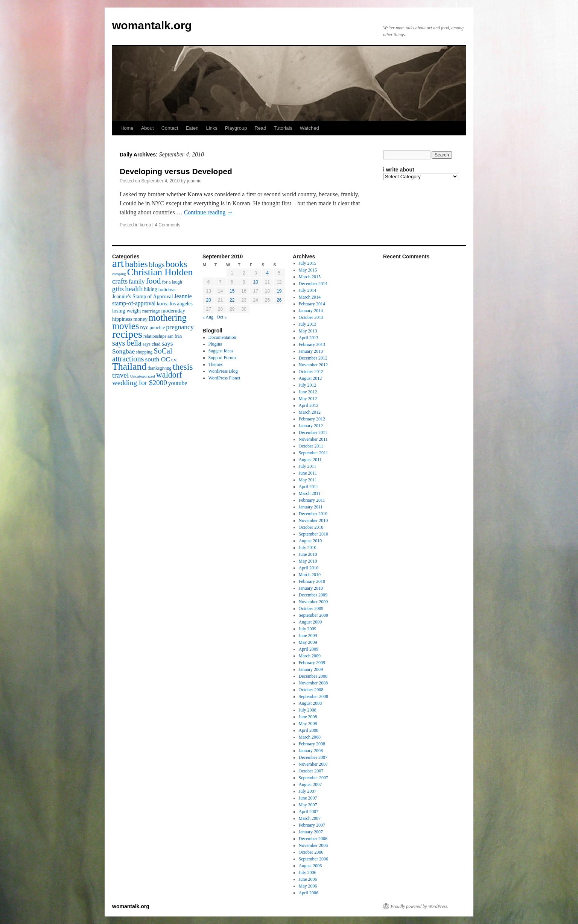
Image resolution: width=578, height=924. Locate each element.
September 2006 (313, 859)
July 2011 (308, 466)
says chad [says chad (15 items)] (152, 344)
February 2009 (312, 663)
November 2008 (313, 683)
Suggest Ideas (221, 351)
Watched (310, 128)
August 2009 (310, 622)
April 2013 (309, 338)
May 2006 (308, 886)
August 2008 (310, 703)
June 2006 (308, 879)
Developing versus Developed (176, 171)
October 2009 (311, 608)
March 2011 (310, 493)
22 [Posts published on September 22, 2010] (232, 300)
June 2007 (308, 798)
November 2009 (313, 602)
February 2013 (312, 344)
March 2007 (310, 818)
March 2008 (310, 737)
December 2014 (313, 284)
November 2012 (313, 365)
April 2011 (309, 487)
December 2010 (313, 514)
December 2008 (313, 676)
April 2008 (309, 730)
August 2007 (310, 784)
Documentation (222, 337)
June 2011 (308, 473)
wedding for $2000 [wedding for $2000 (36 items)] (140, 383)
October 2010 (311, 527)
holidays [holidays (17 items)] (167, 289)
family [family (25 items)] (137, 282)
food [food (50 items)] (154, 281)
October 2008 (311, 690)
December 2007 (313, 757)
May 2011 (308, 480)
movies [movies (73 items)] (125, 326)
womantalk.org (152, 25)
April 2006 (309, 893)
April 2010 (309, 568)
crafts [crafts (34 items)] (120, 281)
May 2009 (308, 642)
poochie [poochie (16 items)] (157, 328)
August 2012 (310, 378)
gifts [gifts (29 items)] (118, 289)
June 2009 (308, 636)
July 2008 (308, 710)
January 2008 (311, 751)
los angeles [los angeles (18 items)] (181, 304)
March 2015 (310, 277)
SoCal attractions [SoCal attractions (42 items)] (142, 355)
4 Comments (167, 225)
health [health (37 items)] (134, 289)
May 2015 (308, 270)
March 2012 (310, 412)
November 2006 (313, 845)
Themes (216, 364)
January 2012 (311, 426)
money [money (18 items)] (140, 319)
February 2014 (312, 304)
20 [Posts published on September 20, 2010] (208, 300)
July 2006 (308, 872)
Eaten (192, 128)
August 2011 (310, 460)
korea (145, 225)
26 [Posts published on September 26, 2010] (279, 300)
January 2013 (311, 351)
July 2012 (308, 385)
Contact (170, 128)
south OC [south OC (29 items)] (157, 359)
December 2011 (313, 432)
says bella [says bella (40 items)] (127, 343)
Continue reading (209, 212)
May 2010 (308, 561)
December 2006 (313, 839)
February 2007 (312, 825)
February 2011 (312, 500)
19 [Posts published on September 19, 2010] (279, 291)
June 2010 (308, 554)
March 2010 (310, 575)
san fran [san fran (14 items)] (175, 336)
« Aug (208, 317)
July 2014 (308, 290)
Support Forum (222, 358)
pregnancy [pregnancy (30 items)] (180, 327)
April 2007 (309, 812)
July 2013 (308, 324)
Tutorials (283, 128)
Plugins (215, 344)
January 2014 (311, 311)
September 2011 (313, 453)
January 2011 (311, 507)
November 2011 (313, 439)
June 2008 (308, 717)
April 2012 (309, 405)
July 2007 (308, 791)
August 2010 (310, 541)
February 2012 (312, 419)
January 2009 (311, 669)
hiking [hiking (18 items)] (150, 289)
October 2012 (311, 372)
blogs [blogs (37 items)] (157, 265)
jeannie (194, 181)
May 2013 (308, 331)
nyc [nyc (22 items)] (144, 327)
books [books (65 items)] (177, 264)
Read (260, 128)
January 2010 (311, 588)
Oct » (222, 317)
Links (211, 128)
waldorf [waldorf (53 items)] (169, 375)
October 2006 (311, 852)
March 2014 (310, 297)
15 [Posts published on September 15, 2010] (232, 291)
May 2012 (308, 399)
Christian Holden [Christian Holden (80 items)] (160, 272)
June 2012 (308, 392)
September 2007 (313, 778)
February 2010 (312, 581)
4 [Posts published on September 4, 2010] (267, 273)
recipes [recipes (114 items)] (127, 334)
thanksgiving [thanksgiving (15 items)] (160, 368)
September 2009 (313, 615)
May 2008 (308, 724)
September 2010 (313, 534)
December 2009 (313, 595)
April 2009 (309, 649)
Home (127, 128)
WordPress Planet (224, 378)
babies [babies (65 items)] (136, 264)
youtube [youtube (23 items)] (178, 383)
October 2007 (311, 771)
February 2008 (312, 744)
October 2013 (311, 317)
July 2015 (308, 263)
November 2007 (313, 764)
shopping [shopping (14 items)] (144, 352)
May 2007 (308, 805)
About (148, 128)
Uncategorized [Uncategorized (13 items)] (142, 376)
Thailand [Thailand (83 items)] (129, 366)
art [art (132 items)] (118, 263)
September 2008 (313, 696)
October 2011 (311, 446)
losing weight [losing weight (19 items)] (127, 311)
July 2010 (308, 548)
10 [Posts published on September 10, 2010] (256, 282)
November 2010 (313, 520)
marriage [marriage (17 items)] (151, 311)
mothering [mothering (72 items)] (168, 318)
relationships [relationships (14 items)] (155, 336)
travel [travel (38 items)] (120, 375)
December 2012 (313, 358)
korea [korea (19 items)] (163, 303)
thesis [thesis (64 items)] (183, 367)
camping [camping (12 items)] (119, 274)
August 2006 (310, 866)
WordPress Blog (223, 371)
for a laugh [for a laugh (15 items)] (172, 282)
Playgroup (236, 128)
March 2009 (310, 656)
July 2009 (308, 629)
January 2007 (311, 832)
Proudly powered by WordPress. (420, 906)
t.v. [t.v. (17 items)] (174, 360)
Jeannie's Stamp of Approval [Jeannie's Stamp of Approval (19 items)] (143, 296)
